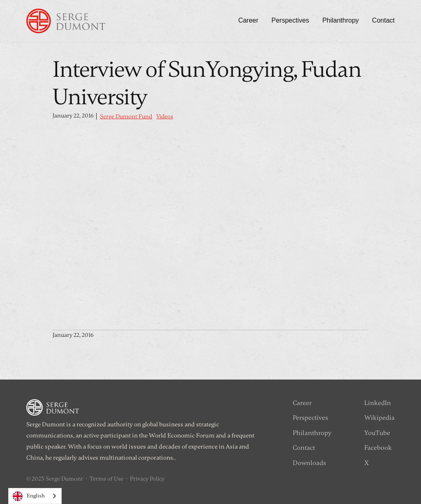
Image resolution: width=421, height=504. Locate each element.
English (29, 496)
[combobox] (35, 496)
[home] (66, 21)
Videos (165, 116)
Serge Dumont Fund (126, 116)
